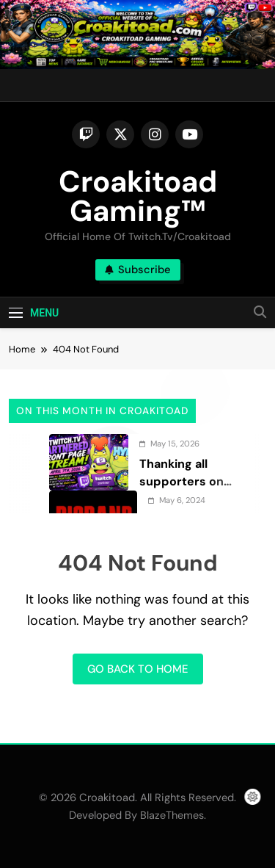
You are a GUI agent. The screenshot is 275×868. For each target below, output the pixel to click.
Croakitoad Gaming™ (138, 196)
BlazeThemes (172, 815)
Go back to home (138, 669)
